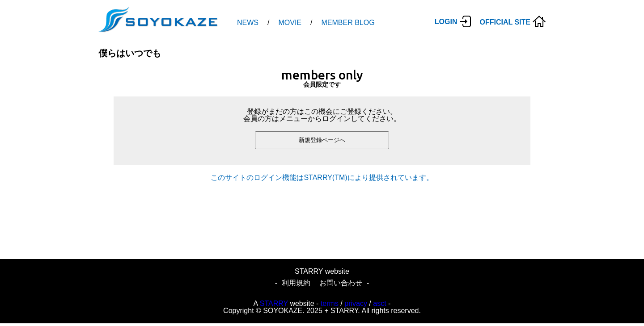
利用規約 (296, 283)
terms (330, 303)
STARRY (274, 303)
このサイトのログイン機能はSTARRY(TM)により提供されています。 (322, 178)
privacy (356, 303)
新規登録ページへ (322, 140)
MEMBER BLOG (348, 23)
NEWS (248, 23)
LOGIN (446, 22)
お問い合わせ (341, 283)
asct (379, 303)
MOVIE (290, 23)
